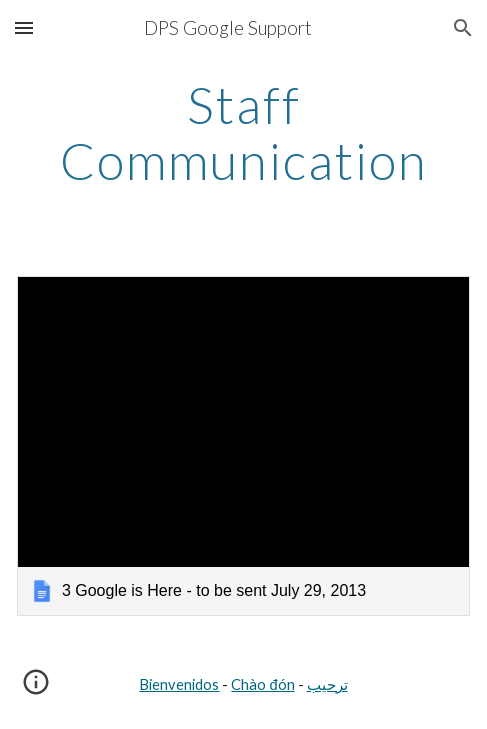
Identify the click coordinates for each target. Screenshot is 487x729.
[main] (243, 132)
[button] (24, 27)
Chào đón (262, 684)
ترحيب (327, 684)
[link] (243, 446)
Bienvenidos (179, 684)
